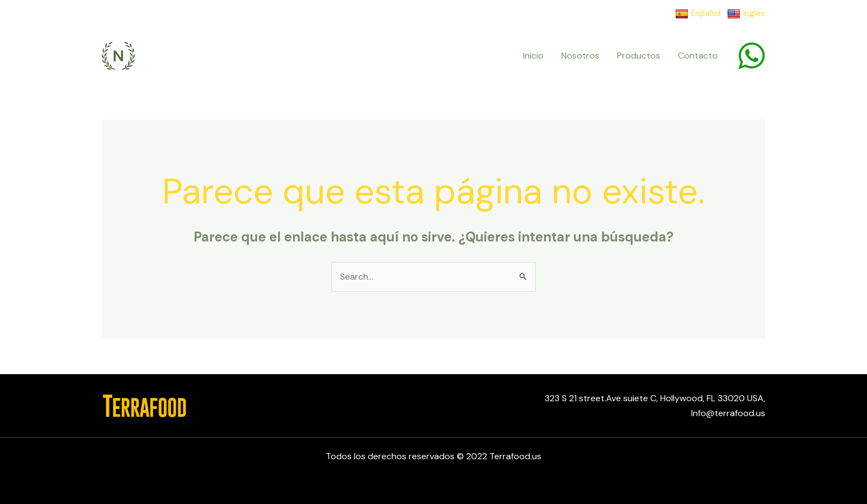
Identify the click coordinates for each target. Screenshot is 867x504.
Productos (639, 56)
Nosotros (580, 56)
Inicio (533, 56)
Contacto (698, 56)
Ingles (746, 14)
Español (698, 14)
